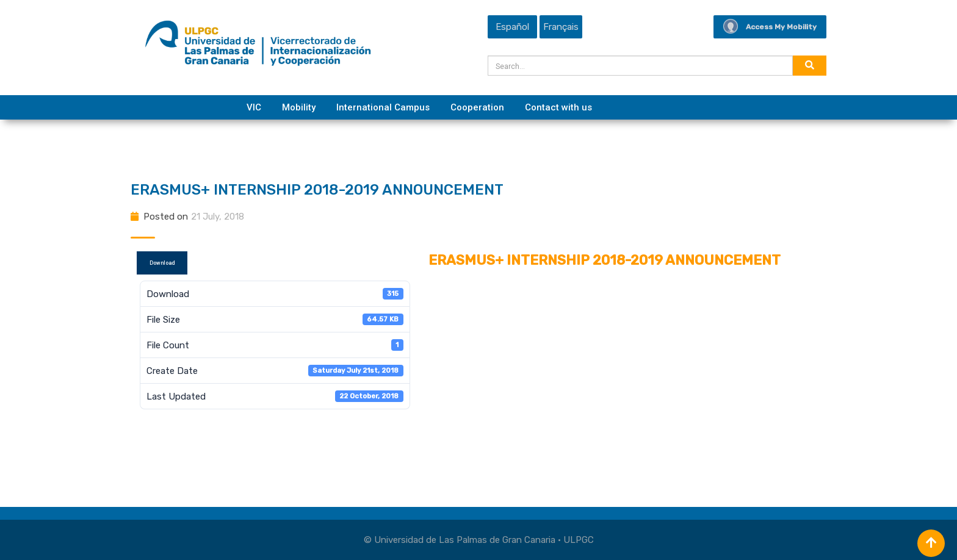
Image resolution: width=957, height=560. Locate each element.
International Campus (383, 107)
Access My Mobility (770, 27)
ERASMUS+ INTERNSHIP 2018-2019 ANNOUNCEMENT (317, 190)
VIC (254, 107)
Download (162, 263)
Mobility (299, 107)
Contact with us (558, 107)
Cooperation (477, 107)
